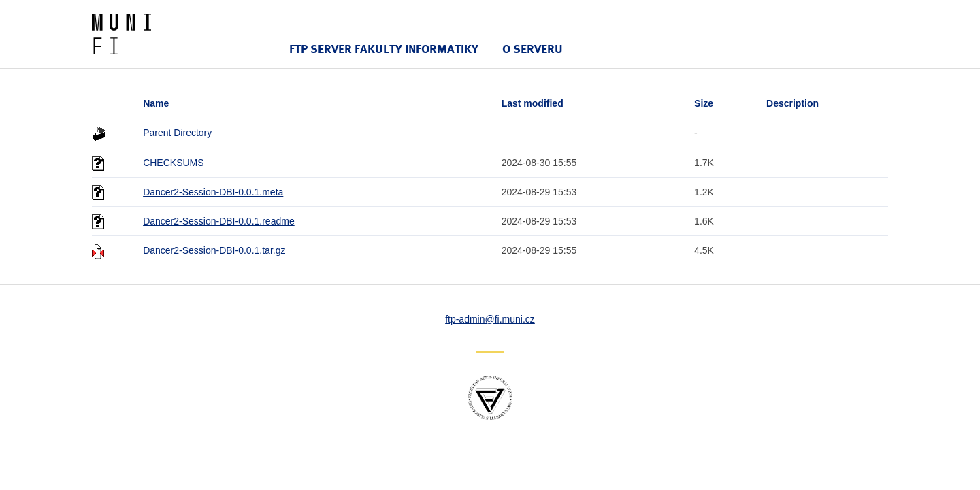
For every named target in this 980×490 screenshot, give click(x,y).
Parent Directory (177, 133)
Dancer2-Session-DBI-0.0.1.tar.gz (214, 250)
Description (793, 103)
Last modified (533, 103)
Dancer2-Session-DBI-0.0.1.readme (219, 221)
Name (156, 103)
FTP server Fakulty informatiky (384, 49)
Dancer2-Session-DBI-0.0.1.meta (213, 192)
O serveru (533, 49)
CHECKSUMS (173, 163)
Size (704, 103)
